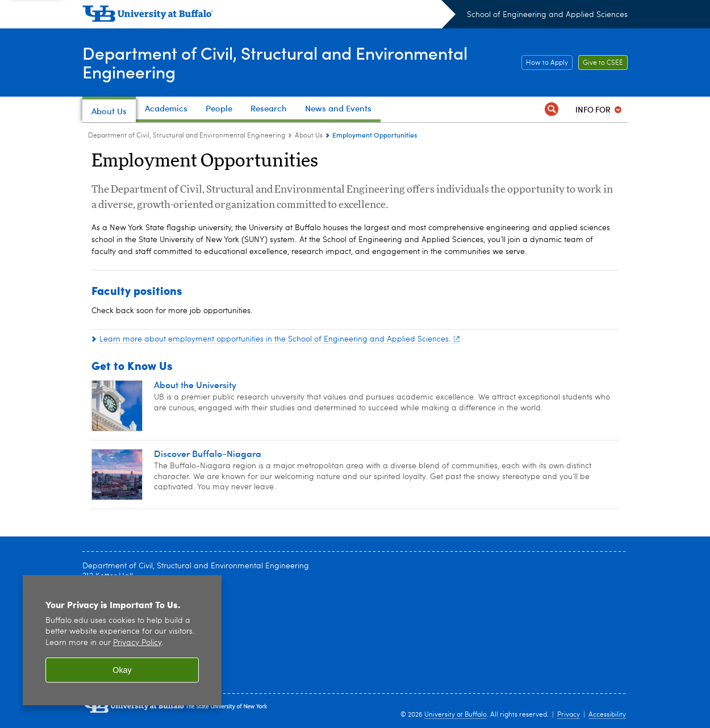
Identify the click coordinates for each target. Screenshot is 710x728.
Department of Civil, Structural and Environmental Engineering (275, 62)
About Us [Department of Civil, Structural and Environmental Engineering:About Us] (309, 136)
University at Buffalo (456, 715)
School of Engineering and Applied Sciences (547, 15)
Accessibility (607, 715)
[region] (122, 640)
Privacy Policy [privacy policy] (137, 643)
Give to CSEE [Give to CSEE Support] (601, 63)
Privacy (569, 715)
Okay (122, 670)
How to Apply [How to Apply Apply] (545, 63)
